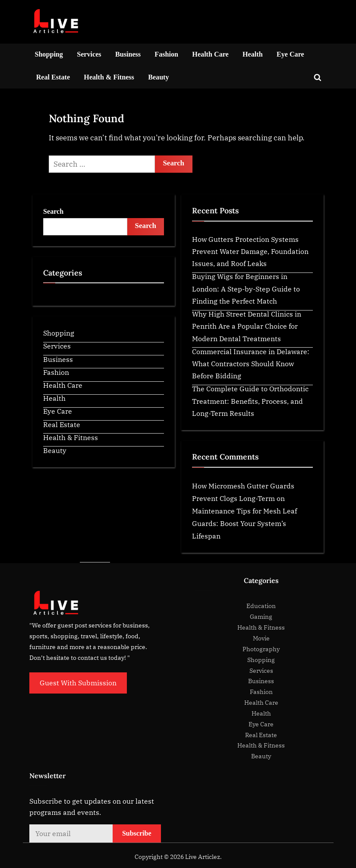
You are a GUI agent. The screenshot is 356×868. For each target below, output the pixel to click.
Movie (261, 638)
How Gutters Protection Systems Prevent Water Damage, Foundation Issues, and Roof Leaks (250, 251)
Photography (261, 649)
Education (261, 606)
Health (253, 54)
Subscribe (137, 833)
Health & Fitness (109, 77)
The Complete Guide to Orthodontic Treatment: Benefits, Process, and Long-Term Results (250, 401)
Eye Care (290, 54)
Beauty (158, 77)
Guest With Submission (78, 683)
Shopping (49, 54)
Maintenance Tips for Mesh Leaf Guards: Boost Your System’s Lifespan (244, 523)
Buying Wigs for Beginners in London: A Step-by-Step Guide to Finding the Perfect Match (246, 288)
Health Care (210, 54)
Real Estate (53, 77)
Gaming (261, 616)
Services (89, 54)
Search (53, 211)
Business (128, 54)
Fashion (166, 54)
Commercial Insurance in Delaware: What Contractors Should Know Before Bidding (251, 364)
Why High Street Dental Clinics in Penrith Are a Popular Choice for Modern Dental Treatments (247, 326)
